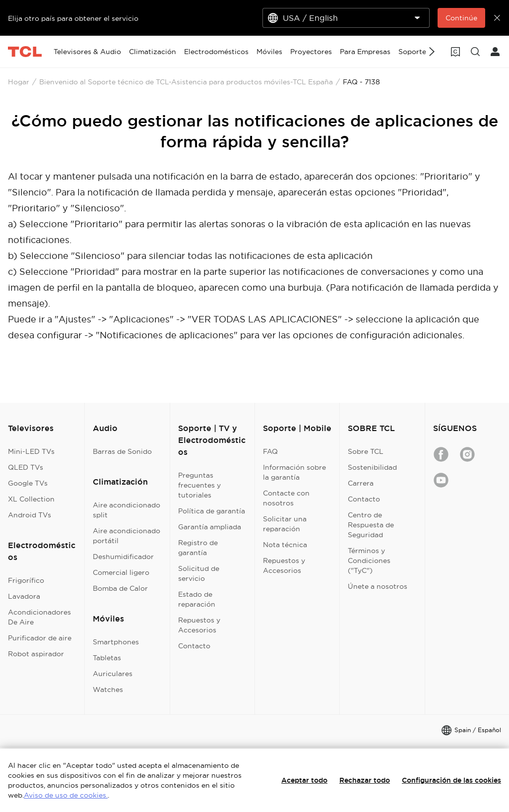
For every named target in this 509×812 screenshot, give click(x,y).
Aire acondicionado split (127, 510)
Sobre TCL (366, 451)
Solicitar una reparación (285, 524)
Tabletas (107, 658)
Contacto (194, 646)
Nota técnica (285, 545)
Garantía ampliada (210, 527)
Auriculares (113, 674)
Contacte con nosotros (286, 498)
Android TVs (30, 515)
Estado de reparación (197, 599)
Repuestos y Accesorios (199, 625)
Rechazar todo (365, 780)
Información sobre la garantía (294, 472)
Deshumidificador (123, 557)
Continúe (461, 18)
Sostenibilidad (372, 467)
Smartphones (116, 642)
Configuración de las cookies (451, 780)
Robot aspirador (36, 654)
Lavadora (24, 596)
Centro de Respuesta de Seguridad (371, 525)
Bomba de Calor (120, 588)
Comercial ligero (121, 572)
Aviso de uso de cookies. (66, 795)
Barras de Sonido (122, 451)
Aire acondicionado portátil (127, 536)
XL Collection (31, 499)
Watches (108, 689)
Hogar (19, 82)
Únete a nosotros (378, 586)
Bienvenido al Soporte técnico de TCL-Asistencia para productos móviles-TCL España (186, 82)
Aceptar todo (304, 780)
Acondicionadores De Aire (39, 617)
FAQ (270, 451)
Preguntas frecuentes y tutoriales (199, 485)
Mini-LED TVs (31, 451)
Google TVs (28, 483)
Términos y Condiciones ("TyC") (369, 561)
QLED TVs (26, 467)
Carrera (361, 483)
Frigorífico (26, 580)
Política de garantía (212, 511)
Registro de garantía (198, 548)
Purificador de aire (40, 638)
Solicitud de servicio (199, 573)
